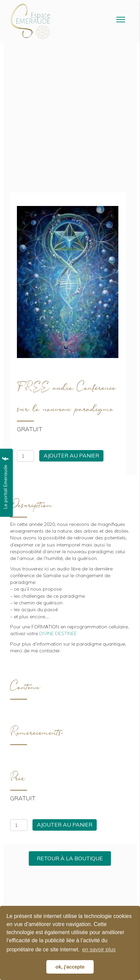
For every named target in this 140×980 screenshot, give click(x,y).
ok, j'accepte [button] (70, 967)
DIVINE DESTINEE (58, 633)
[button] (70, 858)
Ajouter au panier (71, 455)
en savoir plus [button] (99, 949)
